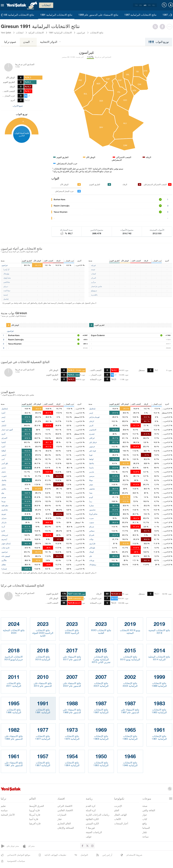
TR (136, 5)
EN (141, 5)
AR (145, 5)
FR (149, 5)
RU (154, 5)
